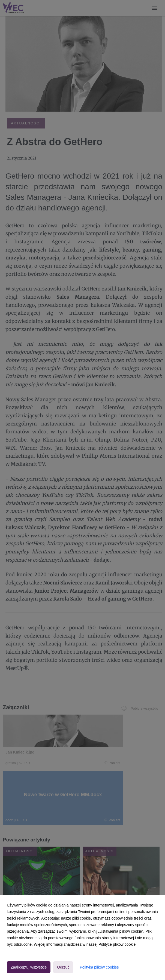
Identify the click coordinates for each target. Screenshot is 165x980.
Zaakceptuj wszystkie (29, 967)
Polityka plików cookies (99, 967)
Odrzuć (63, 967)
